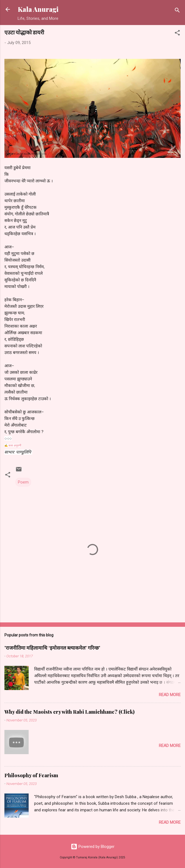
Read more (170, 695)
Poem (23, 482)
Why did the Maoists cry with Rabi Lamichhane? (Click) (70, 712)
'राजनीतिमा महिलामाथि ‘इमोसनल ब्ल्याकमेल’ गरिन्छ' (52, 648)
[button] (177, 34)
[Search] (177, 11)
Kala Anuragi (38, 9)
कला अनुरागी (15, 445)
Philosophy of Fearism (31, 775)
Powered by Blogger (93, 847)
